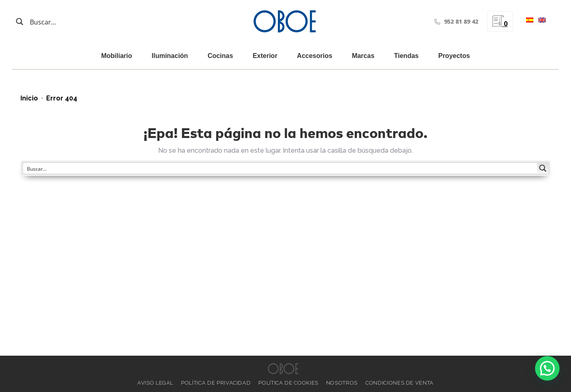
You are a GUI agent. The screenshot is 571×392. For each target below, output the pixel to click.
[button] (547, 368)
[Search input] (69, 22)
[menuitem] (528, 21)
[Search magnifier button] (20, 22)
